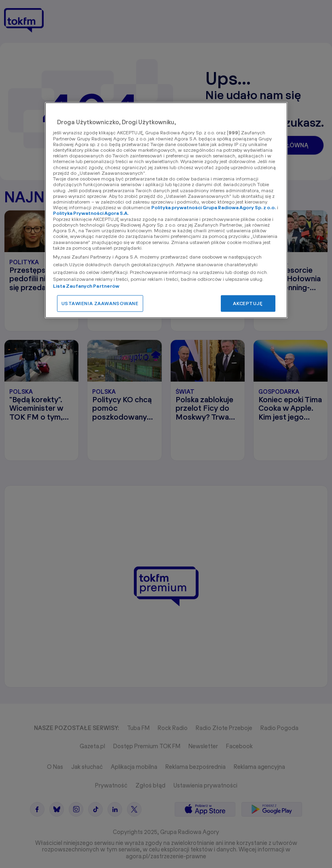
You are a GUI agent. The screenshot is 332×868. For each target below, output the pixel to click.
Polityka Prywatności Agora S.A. (91, 213)
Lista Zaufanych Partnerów (86, 286)
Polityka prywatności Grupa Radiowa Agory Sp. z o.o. (214, 208)
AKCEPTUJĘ (248, 303)
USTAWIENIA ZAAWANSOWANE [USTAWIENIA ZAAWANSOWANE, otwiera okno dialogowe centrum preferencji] (100, 303)
